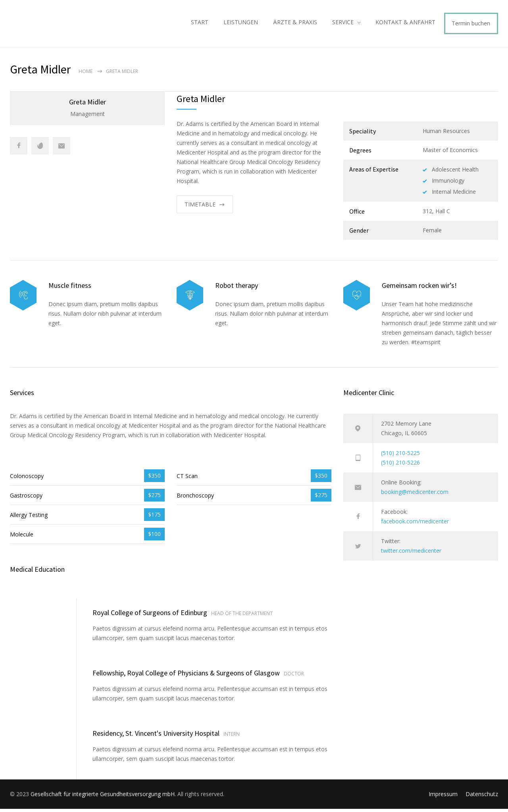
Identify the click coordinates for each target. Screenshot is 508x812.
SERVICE (343, 24)
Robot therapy (237, 288)
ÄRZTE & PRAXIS (295, 24)
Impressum (443, 797)
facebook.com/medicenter (415, 524)
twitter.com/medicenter (411, 554)
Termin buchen (471, 25)
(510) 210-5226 (400, 466)
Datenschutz (482, 797)
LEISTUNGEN (241, 24)
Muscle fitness (70, 288)
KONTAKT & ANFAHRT (405, 24)
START (200, 24)
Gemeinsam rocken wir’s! (419, 288)
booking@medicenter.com (415, 495)
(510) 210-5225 (400, 456)
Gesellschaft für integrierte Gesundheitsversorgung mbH (103, 797)
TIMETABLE (200, 207)
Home (86, 74)
